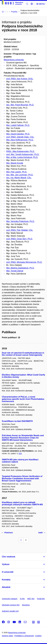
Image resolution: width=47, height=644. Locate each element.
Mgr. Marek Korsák (15, 163)
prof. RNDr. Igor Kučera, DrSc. (20, 79)
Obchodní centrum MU (11, 605)
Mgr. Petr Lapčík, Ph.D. (17, 172)
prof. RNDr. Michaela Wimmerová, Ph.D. (24, 262)
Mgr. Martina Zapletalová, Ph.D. (20, 268)
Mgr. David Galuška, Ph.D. (18, 134)
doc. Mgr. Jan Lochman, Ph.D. (20, 175)
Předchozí (7, 533)
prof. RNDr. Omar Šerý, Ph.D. (19, 239)
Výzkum (6, 564)
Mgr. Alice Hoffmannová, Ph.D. (20, 140)
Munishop (26, 605)
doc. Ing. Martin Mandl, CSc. (19, 178)
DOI (20, 453)
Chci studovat (9, 557)
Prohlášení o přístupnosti (24, 636)
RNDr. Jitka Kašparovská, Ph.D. (20, 151)
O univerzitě (8, 572)
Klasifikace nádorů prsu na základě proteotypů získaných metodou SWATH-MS (22, 504)
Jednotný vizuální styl (10, 611)
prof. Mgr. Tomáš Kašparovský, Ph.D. (23, 154)
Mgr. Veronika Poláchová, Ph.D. (20, 221)
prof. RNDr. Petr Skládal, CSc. (20, 230)
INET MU (31, 599)
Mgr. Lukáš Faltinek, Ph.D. (18, 125)
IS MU (22, 599)
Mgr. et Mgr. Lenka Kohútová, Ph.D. (22, 157)
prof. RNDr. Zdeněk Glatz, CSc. (20, 137)
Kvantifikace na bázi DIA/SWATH (17, 421)
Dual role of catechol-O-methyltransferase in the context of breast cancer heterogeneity (23, 354)
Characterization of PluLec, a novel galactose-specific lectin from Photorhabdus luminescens (23, 399)
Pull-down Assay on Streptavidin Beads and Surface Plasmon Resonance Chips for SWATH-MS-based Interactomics (23, 438)
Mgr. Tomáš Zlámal (15, 271)
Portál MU (41, 599)
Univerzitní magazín (10, 599)
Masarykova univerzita (14, 60)
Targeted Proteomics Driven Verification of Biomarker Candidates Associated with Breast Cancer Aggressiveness (22, 479)
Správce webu (7, 636)
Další (42, 533)
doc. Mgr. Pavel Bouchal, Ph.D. (20, 105)
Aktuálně (6, 587)
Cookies (38, 636)
